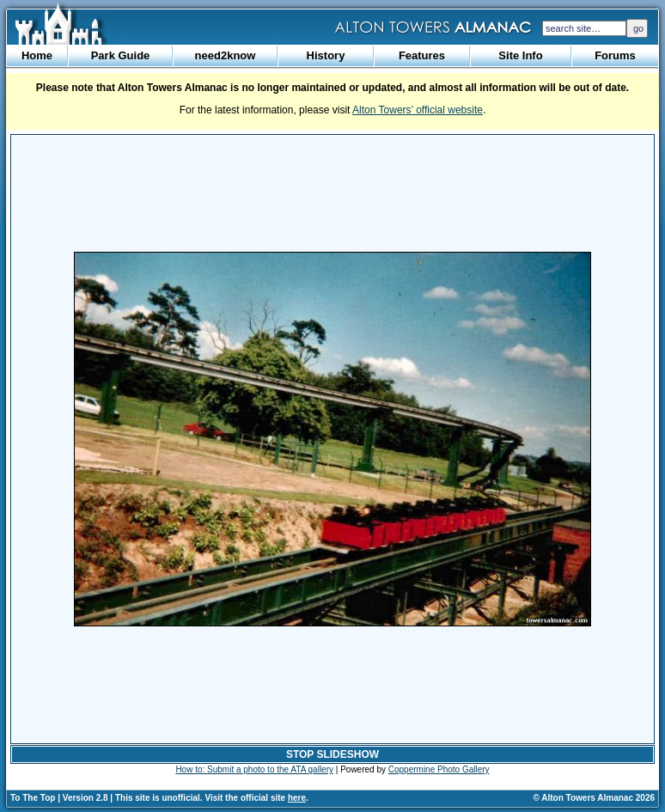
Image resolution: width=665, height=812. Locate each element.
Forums (615, 55)
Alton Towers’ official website (418, 110)
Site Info (520, 55)
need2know (226, 55)
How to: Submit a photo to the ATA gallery (254, 769)
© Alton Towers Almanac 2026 (594, 798)
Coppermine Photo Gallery (439, 769)
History (326, 55)
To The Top (33, 798)
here (297, 798)
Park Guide (121, 55)
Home (37, 55)
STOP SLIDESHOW (332, 754)
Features (422, 55)
